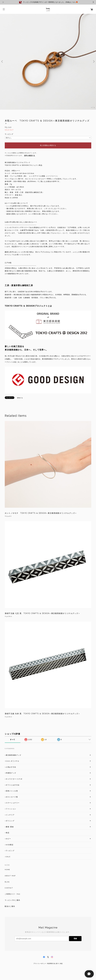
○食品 (7, 833)
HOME (7, 870)
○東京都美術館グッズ (13, 755)
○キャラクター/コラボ (13, 779)
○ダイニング (10, 821)
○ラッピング (10, 851)
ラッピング (9, 134)
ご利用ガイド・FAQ (12, 894)
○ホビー (8, 839)
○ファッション (10, 809)
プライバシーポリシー (40, 963)
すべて (13, 740)
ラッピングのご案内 (12, 900)
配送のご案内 (10, 906)
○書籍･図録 (9, 827)
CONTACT (9, 888)
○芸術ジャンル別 (11, 791)
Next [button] (93, 61)
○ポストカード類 (11, 797)
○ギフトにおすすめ (12, 785)
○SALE (7, 857)
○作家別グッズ (10, 773)
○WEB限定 (9, 845)
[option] (48, 61)
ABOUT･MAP (10, 876)
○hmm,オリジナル (12, 761)
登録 (75, 939)
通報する (20, 398)
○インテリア (10, 815)
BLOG (7, 882)
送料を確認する (30, 155)
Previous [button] (2, 61)
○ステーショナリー (12, 803)
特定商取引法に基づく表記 (55, 963)
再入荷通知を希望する (48, 145)
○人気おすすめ (10, 767)
